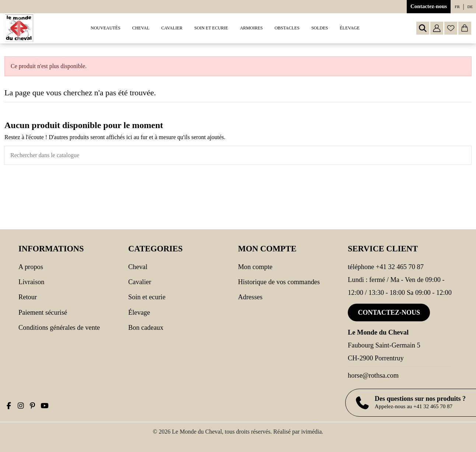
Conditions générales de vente (59, 328)
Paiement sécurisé (43, 312)
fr (457, 7)
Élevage (139, 312)
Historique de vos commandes (279, 282)
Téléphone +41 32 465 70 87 (386, 267)
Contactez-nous (429, 6)
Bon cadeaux (146, 328)
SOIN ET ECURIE (147, 297)
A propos (31, 267)
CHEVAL (138, 267)
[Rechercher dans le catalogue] (466, 155)
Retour (28, 297)
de (470, 7)
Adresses (250, 297)
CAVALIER (140, 282)
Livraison (31, 282)
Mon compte (255, 267)
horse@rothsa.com (373, 375)
